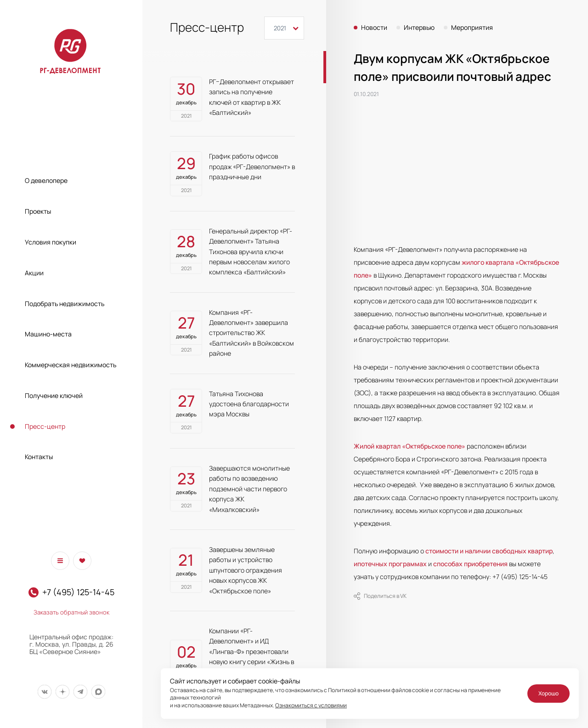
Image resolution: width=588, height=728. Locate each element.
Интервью (419, 28)
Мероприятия (472, 28)
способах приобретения (470, 564)
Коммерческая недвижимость (71, 365)
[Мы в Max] (98, 692)
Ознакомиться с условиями (311, 705)
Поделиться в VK (380, 596)
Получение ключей (54, 395)
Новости (374, 28)
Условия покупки (51, 242)
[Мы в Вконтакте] (44, 692)
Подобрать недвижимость (65, 304)
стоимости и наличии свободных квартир (489, 551)
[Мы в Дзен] (62, 692)
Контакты (39, 457)
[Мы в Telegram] (80, 692)
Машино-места (48, 334)
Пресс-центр (45, 426)
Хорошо (548, 693)
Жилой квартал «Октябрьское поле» (410, 446)
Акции (34, 273)
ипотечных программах (390, 564)
